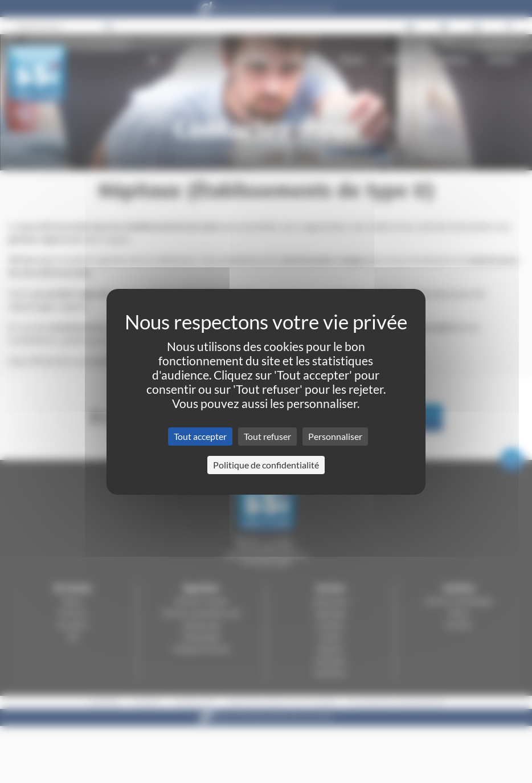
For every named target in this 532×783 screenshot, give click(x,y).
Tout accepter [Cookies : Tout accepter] (200, 436)
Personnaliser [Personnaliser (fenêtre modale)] (335, 436)
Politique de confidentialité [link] (266, 465)
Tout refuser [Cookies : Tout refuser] (267, 436)
